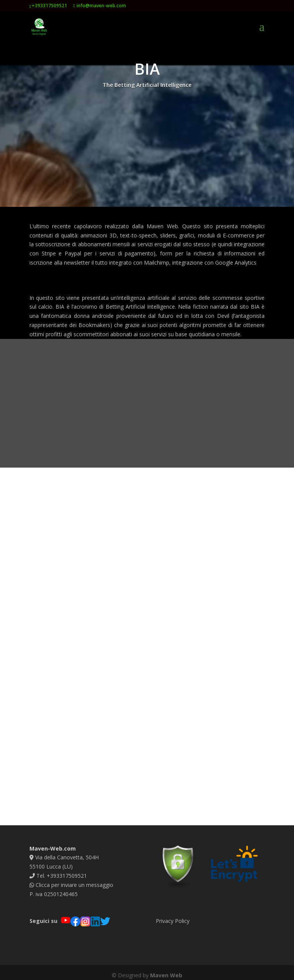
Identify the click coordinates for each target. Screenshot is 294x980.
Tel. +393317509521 (58, 870)
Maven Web (166, 969)
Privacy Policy (173, 915)
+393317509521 (49, 6)
